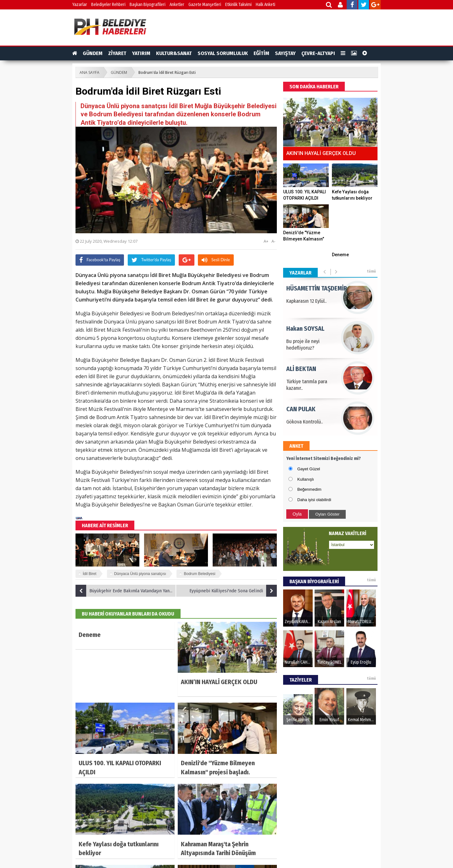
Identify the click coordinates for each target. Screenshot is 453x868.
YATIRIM (141, 53)
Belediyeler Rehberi (108, 5)
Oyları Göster (327, 514)
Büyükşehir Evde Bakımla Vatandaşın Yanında (126, 591)
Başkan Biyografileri (148, 5)
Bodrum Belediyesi (199, 574)
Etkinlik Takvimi (238, 5)
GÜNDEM (93, 53)
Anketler (177, 5)
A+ (266, 241)
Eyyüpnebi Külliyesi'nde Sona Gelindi (233, 591)
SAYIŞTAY (285, 53)
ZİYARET (117, 53)
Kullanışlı (306, 479)
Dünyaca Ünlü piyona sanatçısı (140, 574)
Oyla (297, 514)
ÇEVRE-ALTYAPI (318, 53)
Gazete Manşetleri (205, 5)
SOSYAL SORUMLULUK (223, 53)
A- (273, 241)
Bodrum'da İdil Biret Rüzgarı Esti (167, 72)
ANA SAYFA (89, 72)
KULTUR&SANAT (174, 53)
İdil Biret (89, 574)
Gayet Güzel (309, 469)
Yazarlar (80, 5)
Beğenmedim (309, 489)
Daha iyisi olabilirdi (314, 500)
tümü (371, 271)
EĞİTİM (261, 53)
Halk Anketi (266, 5)
